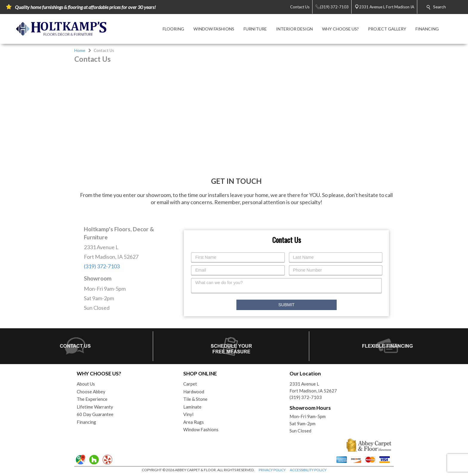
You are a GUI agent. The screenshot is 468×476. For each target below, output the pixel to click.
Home (80, 50)
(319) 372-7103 (102, 266)
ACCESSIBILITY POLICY (308, 470)
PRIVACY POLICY (272, 470)
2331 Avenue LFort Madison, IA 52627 (313, 387)
